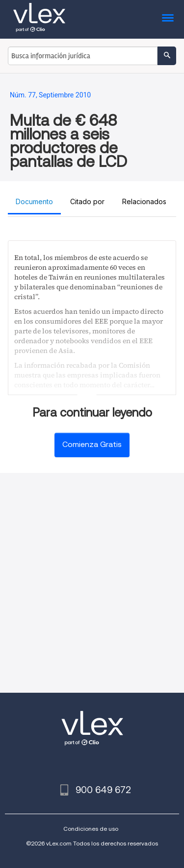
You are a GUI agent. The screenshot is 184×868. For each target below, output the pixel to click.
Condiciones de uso (91, 829)
